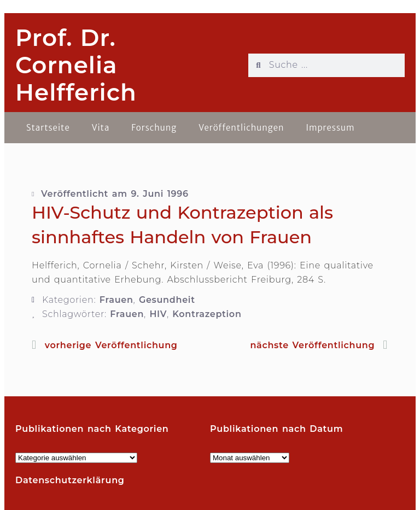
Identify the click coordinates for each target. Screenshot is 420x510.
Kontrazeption (207, 314)
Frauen (116, 300)
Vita (101, 128)
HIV (158, 314)
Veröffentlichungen (241, 128)
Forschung (154, 128)
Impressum (330, 128)
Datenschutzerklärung (70, 480)
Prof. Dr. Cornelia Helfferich (76, 65)
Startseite (48, 128)
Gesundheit (167, 300)
